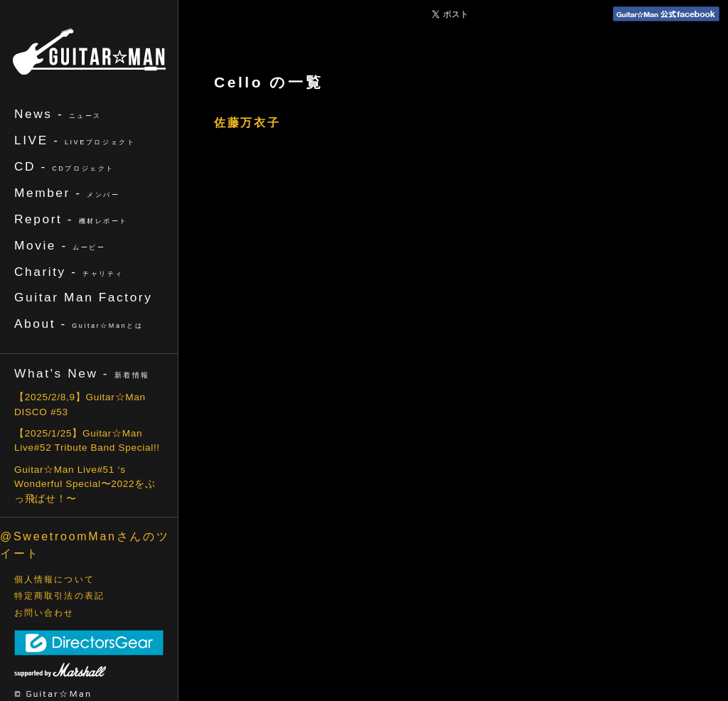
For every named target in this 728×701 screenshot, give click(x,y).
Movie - (60, 245)
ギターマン (89, 52)
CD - (64, 166)
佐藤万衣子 (247, 123)
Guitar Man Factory (83, 297)
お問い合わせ (44, 613)
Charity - (69, 272)
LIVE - (75, 140)
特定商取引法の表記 (59, 596)
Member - (67, 193)
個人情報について (54, 579)
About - (79, 323)
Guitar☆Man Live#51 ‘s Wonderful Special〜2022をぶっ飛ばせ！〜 (85, 484)
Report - (71, 219)
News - (58, 114)
